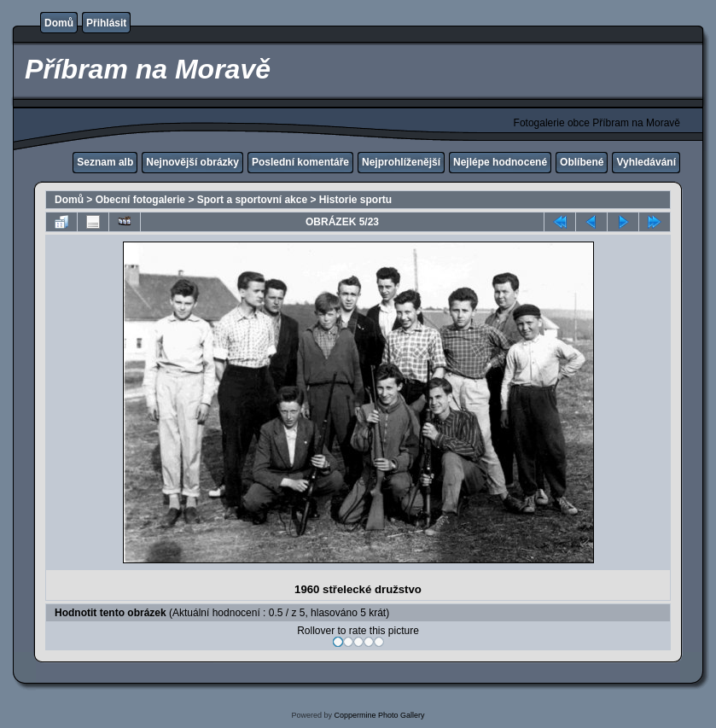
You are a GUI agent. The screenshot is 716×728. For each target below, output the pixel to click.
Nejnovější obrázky (192, 162)
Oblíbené (582, 162)
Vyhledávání (646, 162)
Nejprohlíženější (401, 162)
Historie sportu (355, 200)
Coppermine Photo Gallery (379, 715)
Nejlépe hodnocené (500, 162)
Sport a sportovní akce (252, 200)
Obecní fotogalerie (140, 200)
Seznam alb (105, 162)
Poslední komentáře (300, 162)
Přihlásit (106, 23)
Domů (59, 23)
